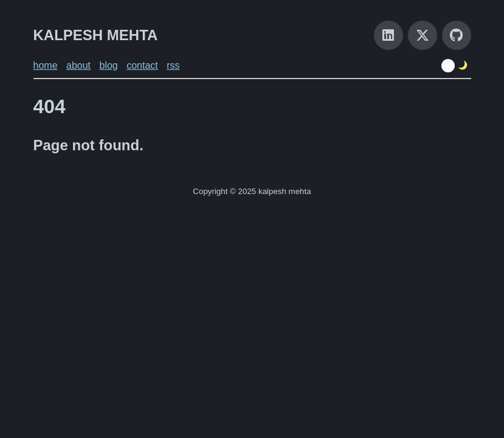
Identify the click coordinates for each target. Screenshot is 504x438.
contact (142, 65)
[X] (423, 35)
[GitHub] (457, 35)
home (46, 65)
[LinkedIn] (388, 35)
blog (108, 65)
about (78, 65)
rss (173, 65)
